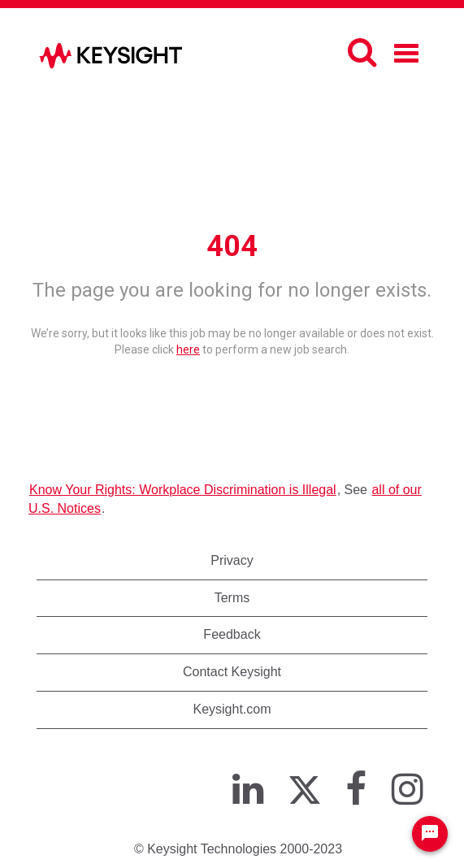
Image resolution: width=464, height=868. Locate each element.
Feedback (232, 634)
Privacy (232, 560)
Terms (232, 598)
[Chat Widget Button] (430, 834)
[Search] (362, 52)
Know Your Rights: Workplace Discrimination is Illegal (183, 490)
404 (232, 246)
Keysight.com (232, 709)
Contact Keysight (232, 672)
